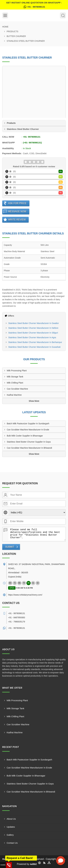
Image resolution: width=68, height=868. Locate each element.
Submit (10, 547)
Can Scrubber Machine (17, 389)
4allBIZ (33, 864)
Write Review (17, 220)
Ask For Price (17, 203)
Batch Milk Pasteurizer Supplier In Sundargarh (28, 424)
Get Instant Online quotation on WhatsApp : (34, 5)
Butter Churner (16, 36)
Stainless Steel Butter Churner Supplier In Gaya (29, 442)
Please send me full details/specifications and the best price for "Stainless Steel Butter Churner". (37, 534)
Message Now (17, 211)
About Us (11, 819)
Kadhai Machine (14, 395)
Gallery (10, 835)
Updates (11, 827)
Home (5, 27)
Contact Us (12, 843)
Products (12, 31)
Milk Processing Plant (17, 371)
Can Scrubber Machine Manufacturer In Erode (28, 430)
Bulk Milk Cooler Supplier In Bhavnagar (25, 436)
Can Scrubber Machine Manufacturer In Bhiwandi (29, 448)
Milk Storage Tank (15, 377)
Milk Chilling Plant (15, 383)
